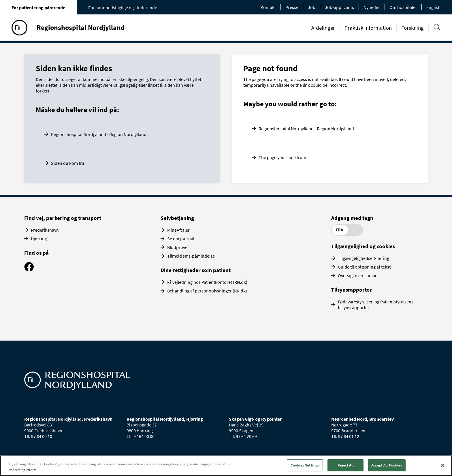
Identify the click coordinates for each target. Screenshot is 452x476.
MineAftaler (178, 230)
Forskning (413, 28)
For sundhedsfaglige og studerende (123, 7)
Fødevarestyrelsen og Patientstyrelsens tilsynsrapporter (376, 305)
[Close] (443, 465)
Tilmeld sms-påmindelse (191, 256)
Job (312, 7)
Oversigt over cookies (359, 275)
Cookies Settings (305, 465)
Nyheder (372, 7)
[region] (226, 466)
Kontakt (268, 7)
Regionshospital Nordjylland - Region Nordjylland (99, 134)
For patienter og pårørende (38, 7)
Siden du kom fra (68, 163)
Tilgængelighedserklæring (364, 258)
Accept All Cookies (387, 465)
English (433, 7)
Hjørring (39, 239)
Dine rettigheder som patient (196, 270)
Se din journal (181, 239)
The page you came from (282, 157)
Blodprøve (177, 247)
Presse (292, 7)
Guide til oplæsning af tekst (364, 267)
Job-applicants (339, 7)
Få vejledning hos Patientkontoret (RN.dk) (207, 282)
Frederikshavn (45, 230)
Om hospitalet (403, 7)
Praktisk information (368, 28)
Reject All (346, 465)
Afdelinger (323, 28)
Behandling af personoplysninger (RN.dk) (207, 291)
